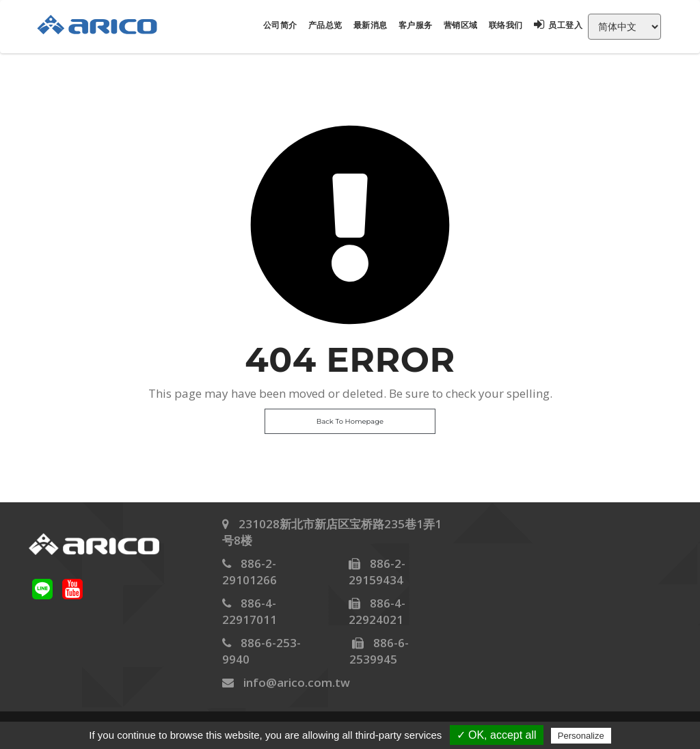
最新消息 (371, 25)
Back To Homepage (350, 421)
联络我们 (506, 25)
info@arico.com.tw (297, 682)
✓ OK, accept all (497, 735)
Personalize (581, 736)
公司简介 (280, 25)
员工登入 (558, 25)
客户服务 (416, 25)
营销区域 (461, 25)
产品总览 (325, 25)
